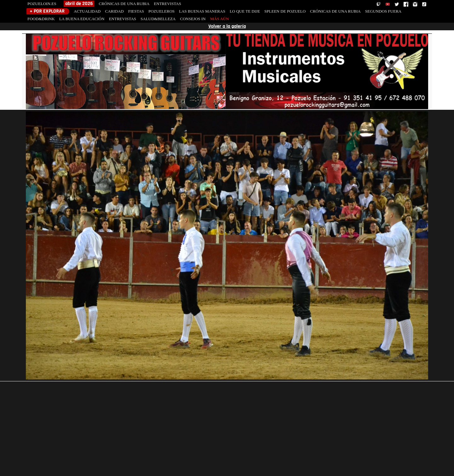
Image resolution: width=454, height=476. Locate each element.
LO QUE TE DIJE (245, 11)
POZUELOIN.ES (42, 4)
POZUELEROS (162, 11)
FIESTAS (136, 11)
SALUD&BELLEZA (158, 19)
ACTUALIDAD (87, 11)
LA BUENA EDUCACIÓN (82, 19)
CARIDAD (114, 11)
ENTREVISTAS (167, 4)
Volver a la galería (227, 26)
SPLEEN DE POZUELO (285, 11)
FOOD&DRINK (41, 19)
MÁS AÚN (219, 19)
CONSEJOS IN (193, 19)
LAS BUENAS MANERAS (202, 11)
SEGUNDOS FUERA (383, 11)
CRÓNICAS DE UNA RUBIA (124, 4)
